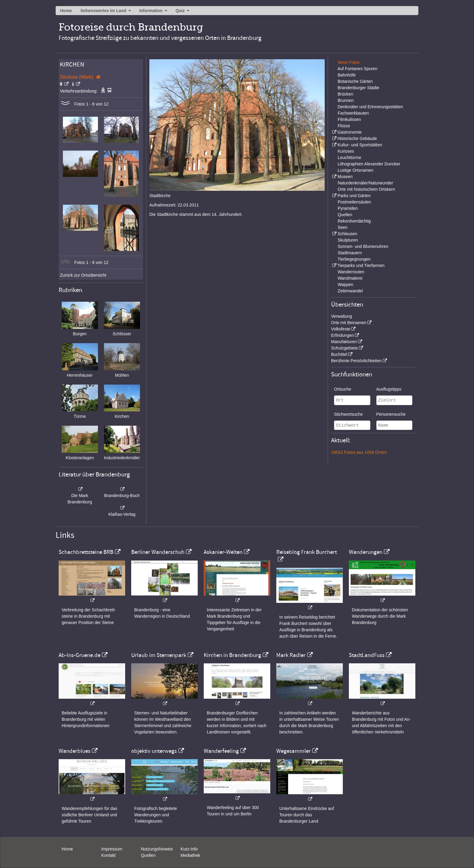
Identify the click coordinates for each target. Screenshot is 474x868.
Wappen (346, 284)
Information (151, 11)
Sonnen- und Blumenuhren (363, 246)
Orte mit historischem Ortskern (366, 189)
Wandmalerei (350, 278)
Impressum (112, 849)
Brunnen (346, 100)
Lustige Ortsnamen (355, 170)
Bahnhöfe (347, 75)
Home (66, 11)
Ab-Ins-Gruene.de (80, 655)
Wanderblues (75, 751)
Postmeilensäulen (354, 202)
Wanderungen (366, 552)
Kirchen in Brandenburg (232, 655)
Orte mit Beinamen (349, 323)
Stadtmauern (350, 253)
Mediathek (190, 855)
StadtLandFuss (367, 655)
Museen (345, 177)
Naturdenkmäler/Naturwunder (365, 183)
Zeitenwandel (350, 291)
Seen (343, 227)
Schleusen (347, 234)
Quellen (345, 215)
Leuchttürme (349, 158)
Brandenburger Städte (359, 88)
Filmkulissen (349, 119)
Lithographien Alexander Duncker (369, 164)
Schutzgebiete (344, 348)
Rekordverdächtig (354, 221)
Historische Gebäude (357, 138)
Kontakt (108, 855)
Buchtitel (339, 354)
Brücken (345, 94)
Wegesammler (294, 751)
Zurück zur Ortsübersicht (83, 275)
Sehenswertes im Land (103, 11)
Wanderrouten (351, 272)
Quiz (180, 11)
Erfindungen (343, 335)
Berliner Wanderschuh (158, 552)
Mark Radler (291, 655)
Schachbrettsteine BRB (86, 552)
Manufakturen (344, 342)
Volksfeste (341, 329)
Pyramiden (348, 208)
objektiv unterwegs (154, 751)
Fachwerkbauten (353, 113)
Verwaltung (341, 316)
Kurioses (346, 151)
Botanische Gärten (355, 81)
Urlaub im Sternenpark (159, 655)
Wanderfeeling (221, 751)
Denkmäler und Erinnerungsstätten (370, 107)
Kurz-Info (189, 849)
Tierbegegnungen (354, 259)
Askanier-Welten (223, 552)
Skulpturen (348, 240)
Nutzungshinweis (157, 849)
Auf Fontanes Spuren (357, 69)
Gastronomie (349, 132)
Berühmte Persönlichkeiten (356, 361)
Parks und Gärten (354, 196)
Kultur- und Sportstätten (360, 145)
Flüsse (344, 126)
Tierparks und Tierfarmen (361, 265)
